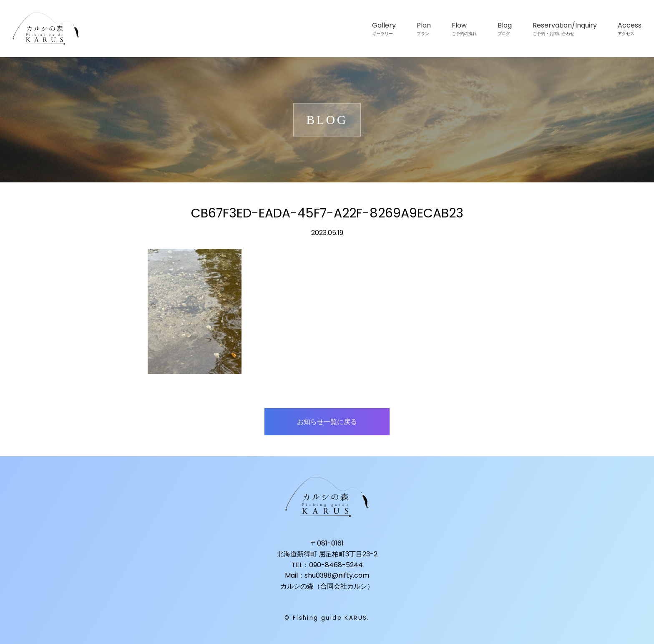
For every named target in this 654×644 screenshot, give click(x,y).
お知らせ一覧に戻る (327, 422)
